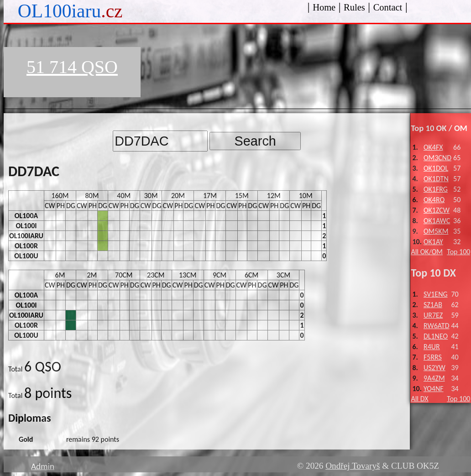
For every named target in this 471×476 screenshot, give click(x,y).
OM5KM (436, 231)
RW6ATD (437, 326)
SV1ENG (436, 294)
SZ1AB (433, 305)
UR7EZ (433, 315)
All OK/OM (427, 252)
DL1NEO (436, 336)
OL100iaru (70, 11)
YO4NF (434, 389)
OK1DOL (436, 168)
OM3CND (437, 158)
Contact (388, 7)
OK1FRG (436, 189)
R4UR (432, 347)
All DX (419, 399)
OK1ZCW (437, 210)
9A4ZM (434, 378)
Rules (354, 7)
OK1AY (433, 242)
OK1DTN (436, 179)
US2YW (434, 368)
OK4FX (433, 147)
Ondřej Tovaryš (353, 466)
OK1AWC (437, 221)
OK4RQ (434, 200)
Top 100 (458, 252)
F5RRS (433, 357)
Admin (43, 466)
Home (324, 7)
